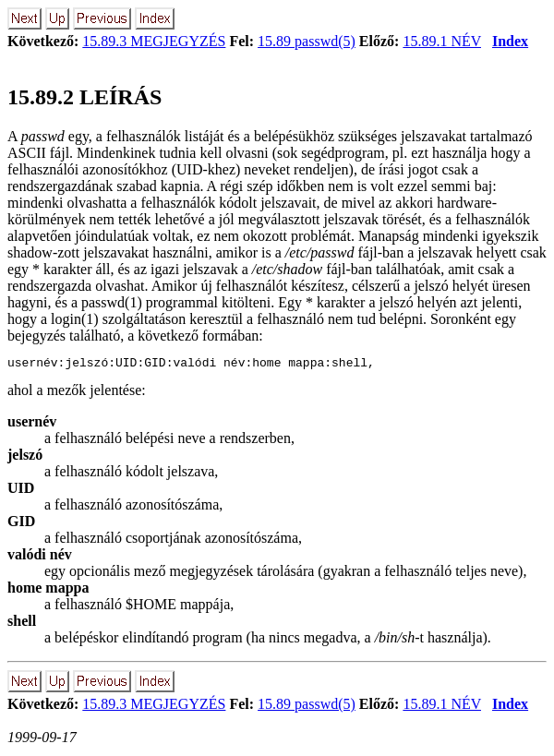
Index (510, 41)
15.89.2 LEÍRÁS (84, 97)
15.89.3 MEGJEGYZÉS (154, 41)
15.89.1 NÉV (442, 41)
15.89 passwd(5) (307, 41)
